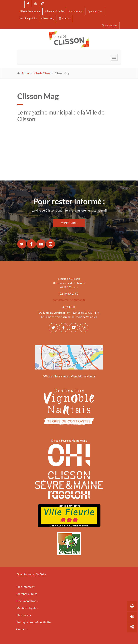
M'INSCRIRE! (69, 223)
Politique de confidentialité (33, 622)
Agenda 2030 (95, 11)
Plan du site (24, 615)
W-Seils (41, 574)
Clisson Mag (48, 18)
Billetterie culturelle (30, 11)
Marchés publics (28, 18)
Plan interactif (76, 11)
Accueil (26, 73)
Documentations (27, 601)
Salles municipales (54, 11)
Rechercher (110, 25)
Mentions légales (27, 608)
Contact (65, 18)
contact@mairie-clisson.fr (69, 300)
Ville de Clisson (42, 73)
